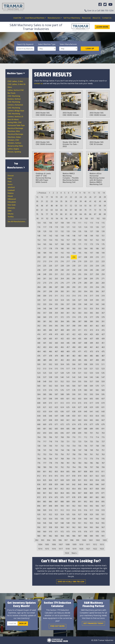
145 (68, 236)
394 (50, 326)
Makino (11, 193)
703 (103, 433)
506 (74, 364)
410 (74, 330)
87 (95, 214)
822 (97, 476)
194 (74, 253)
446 (74, 343)
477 (45, 356)
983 (56, 536)
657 (45, 420)
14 (104, 193)
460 (86, 347)
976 (86, 532)
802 (50, 472)
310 (50, 296)
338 (74, 304)
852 (62, 489)
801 (45, 472)
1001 (91, 540)
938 (74, 519)
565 (68, 386)
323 (56, 300)
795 (80, 467)
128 (39, 231)
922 (50, 514)
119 (56, 227)
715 (103, 437)
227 (56, 266)
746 (74, 450)
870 (97, 493)
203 (56, 257)
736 (86, 446)
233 (91, 266)
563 (56, 386)
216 (62, 261)
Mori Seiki (12, 205)
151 (103, 236)
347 (56, 309)
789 (45, 467)
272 (39, 283)
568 (86, 386)
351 (80, 309)
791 (56, 467)
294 (97, 287)
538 (50, 377)
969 (45, 532)
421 (68, 334)
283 (103, 283)
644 (39, 416)
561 (45, 386)
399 (80, 326)
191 (56, 253)
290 (74, 287)
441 (45, 343)
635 (56, 412)
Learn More (102, 27)
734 (74, 446)
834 (97, 480)
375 (80, 317)
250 (50, 274)
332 (39, 304)
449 (91, 343)
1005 (47, 544)
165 (45, 244)
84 (81, 214)
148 (86, 236)
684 (62, 429)
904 (86, 506)
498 (97, 360)
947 (56, 523)
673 (68, 424)
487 (103, 356)
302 (74, 291)
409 (68, 330)
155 (56, 240)
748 (86, 450)
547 (103, 377)
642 (97, 412)
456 (62, 347)
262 (50, 279)
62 (47, 210)
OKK (10, 211)
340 (86, 304)
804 (62, 472)
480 (62, 356)
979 (103, 532)
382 (50, 321)
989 (91, 536)
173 (91, 244)
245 (91, 270)
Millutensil (12, 199)
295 (103, 287)
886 (50, 502)
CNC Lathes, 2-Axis (15, 81)
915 (80, 510)
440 (39, 343)
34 (56, 201)
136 (86, 231)
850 (50, 489)
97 (71, 219)
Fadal (10, 178)
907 (103, 506)
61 (42, 210)
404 (39, 330)
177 (45, 249)
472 (86, 351)
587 (56, 394)
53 (76, 206)
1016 (54, 549)
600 (62, 399)
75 (37, 214)
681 (45, 429)
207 (80, 257)
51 (66, 206)
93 (52, 219)
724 (86, 442)
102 (98, 219)
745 (68, 450)
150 (97, 236)
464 (39, 351)
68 (76, 210)
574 (50, 390)
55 (85, 206)
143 (56, 236)
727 (103, 442)
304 (86, 291)
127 (103, 227)
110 (74, 223)
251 (56, 274)
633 (45, 412)
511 (103, 364)
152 (39, 240)
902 (74, 506)
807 (80, 472)
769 (68, 459)
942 (97, 519)
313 (68, 296)
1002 (98, 540)
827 (56, 480)
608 (39, 403)
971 (56, 532)
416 (39, 334)
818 (74, 476)
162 (97, 240)
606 (97, 399)
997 (66, 540)
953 (91, 523)
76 (42, 214)
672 (62, 424)
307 (103, 291)
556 (86, 381)
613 (68, 403)
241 (68, 270)
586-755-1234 (107, 10)
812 (39, 476)
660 (62, 420)
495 (80, 360)
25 (85, 197)
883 (103, 497)
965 (91, 527)
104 (39, 223)
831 (80, 480)
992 (37, 540)
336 (62, 304)
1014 (40, 549)
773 (91, 459)
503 (56, 364)
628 (86, 407)
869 (91, 493)
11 (89, 193)
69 (81, 210)
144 (62, 236)
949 (68, 523)
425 (91, 334)
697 (68, 433)
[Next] (74, 553)
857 (91, 489)
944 (39, 523)
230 (74, 266)
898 (50, 506)
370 (50, 317)
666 (97, 420)
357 (45, 313)
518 (74, 369)
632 (39, 412)
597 (45, 399)
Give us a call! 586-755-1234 (71, 582)
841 (68, 484)
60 (37, 210)
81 (66, 214)
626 (74, 407)
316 (86, 296)
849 (45, 489)
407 (56, 330)
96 (66, 219)
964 (86, 527)
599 (56, 399)
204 (62, 257)
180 (62, 249)
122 (74, 227)
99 (81, 219)
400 (86, 326)
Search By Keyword (25, 44)
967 (103, 527)
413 (91, 330)
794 (74, 467)
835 (103, 480)
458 (74, 347)
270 (97, 279)
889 (68, 502)
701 (91, 433)
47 (47, 206)
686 (74, 429)
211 (103, 257)
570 (97, 386)
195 (80, 253)
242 (74, 270)
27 (95, 197)
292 (86, 287)
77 (47, 214)
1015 (47, 549)
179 (56, 249)
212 (39, 261)
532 (86, 373)
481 (68, 356)
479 (56, 356)
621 (45, 407)
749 (91, 450)
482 (74, 356)
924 (62, 514)
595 (103, 394)
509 (91, 364)
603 (80, 399)
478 (50, 356)
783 (80, 463)
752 (39, 454)
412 (86, 330)
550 (50, 381)
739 (103, 446)
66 (66, 210)
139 (103, 231)
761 (91, 454)
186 (97, 249)
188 (39, 253)
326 (74, 300)
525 (45, 373)
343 (103, 304)
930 (97, 514)
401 (91, 326)
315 (80, 296)
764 (39, 459)
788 (39, 467)
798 (97, 467)
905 (91, 506)
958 (50, 527)
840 (62, 484)
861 (45, 493)
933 (45, 519)
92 (47, 219)
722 (74, 442)
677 (91, 424)
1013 (102, 544)
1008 (67, 544)
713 (91, 437)
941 (91, 519)
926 (74, 514)
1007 (61, 544)
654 (97, 416)
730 (50, 446)
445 (68, 343)
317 (91, 296)
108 (62, 223)
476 (39, 356)
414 (97, 330)
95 (62, 219)
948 (62, 523)
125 (91, 227)
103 (104, 219)
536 (39, 377)
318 (97, 296)
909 (45, 510)
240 (62, 270)
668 (39, 424)
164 (39, 244)
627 (80, 407)
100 (86, 219)
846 (97, 484)
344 (39, 309)
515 (56, 369)
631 (103, 407)
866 (74, 493)
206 (74, 257)
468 (62, 351)
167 (56, 244)
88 (100, 214)
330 (97, 300)
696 (62, 433)
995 (54, 540)
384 (62, 321)
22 (71, 197)
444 (62, 343)
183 (80, 249)
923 (56, 514)
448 (86, 343)
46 (42, 206)
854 (74, 489)
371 (56, 317)
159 (80, 240)
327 (80, 300)
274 (50, 283)
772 (86, 459)
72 (95, 210)
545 (91, 377)
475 (103, 351)
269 (91, 279)
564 (62, 386)
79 (56, 214)
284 (39, 287)
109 (68, 223)
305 (91, 291)
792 (62, 467)
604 (86, 399)
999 (78, 540)
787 (103, 463)
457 (68, 347)
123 (80, 227)
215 (56, 261)
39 (81, 201)
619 (103, 403)
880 (86, 497)
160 (86, 240)
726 (97, 442)
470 (74, 351)
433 (68, 339)
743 (56, 450)
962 (74, 527)
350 (74, 309)
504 (62, 364)
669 (45, 424)
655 (103, 416)
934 (50, 519)
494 (74, 360)
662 (74, 420)
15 (37, 197)
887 (56, 502)
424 (86, 334)
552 (62, 381)
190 (50, 253)
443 (56, 343)
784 (86, 463)
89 (105, 214)
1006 (54, 544)
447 (80, 343)
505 (68, 364)
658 (50, 420)
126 (97, 227)
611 (56, 403)
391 (103, 321)
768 (62, 459)
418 (50, 334)
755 (56, 454)
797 (91, 467)
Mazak (10, 196)
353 (91, 309)
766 (50, 459)
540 (62, 377)
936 (62, 519)
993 (43, 540)
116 (39, 227)
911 (56, 510)
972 (62, 532)
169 (68, 244)
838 (50, 484)
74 (105, 210)
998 (72, 540)
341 (91, 304)
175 (103, 244)
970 (50, 532)
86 (90, 214)
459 (80, 347)
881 (91, 497)
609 (45, 403)
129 (45, 231)
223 (103, 261)
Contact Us (107, 18)
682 (50, 429)
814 (50, 476)
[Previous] (42, 193)
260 (39, 279)
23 (76, 197)
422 (74, 334)
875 (56, 497)
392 (39, 326)
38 (76, 201)
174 (97, 244)
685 (68, 429)
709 (68, 437)
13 (99, 193)
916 (86, 510)
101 (92, 219)
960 (62, 527)
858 (97, 489)
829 (68, 480)
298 (50, 291)
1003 (105, 540)
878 (74, 497)
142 (50, 236)
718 (50, 442)
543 (80, 377)
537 (45, 377)
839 (56, 484)
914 (74, 510)
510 (97, 364)
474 (97, 351)
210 (97, 257)
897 (45, 506)
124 (86, 227)
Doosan (11, 175)
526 (50, 373)
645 (45, 416)
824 (39, 480)
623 (56, 407)
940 (86, 519)
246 (97, 270)
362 (74, 313)
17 (47, 197)
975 (80, 532)
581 (91, 390)
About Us (96, 18)
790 (50, 467)
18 (52, 197)
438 (97, 339)
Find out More (57, 626)
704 (39, 437)
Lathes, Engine (13, 149)
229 (68, 266)
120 (62, 227)
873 (45, 497)
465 (45, 351)
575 (56, 390)
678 (97, 424)
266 (74, 279)
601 (68, 399)
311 (56, 296)
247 (103, 270)
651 (80, 416)
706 (50, 437)
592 (86, 394)
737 (91, 446)
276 (62, 283)
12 (94, 193)
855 (80, 489)
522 (97, 369)
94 (57, 219)
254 (74, 274)
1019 (74, 549)
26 (90, 197)
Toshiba (11, 217)
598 (50, 399)
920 (39, 514)
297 (45, 291)
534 (97, 373)
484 (86, 356)
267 (80, 279)
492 (62, 360)
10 (84, 193)
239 (56, 270)
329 (91, 300)
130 (50, 231)
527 (56, 373)
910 (50, 510)
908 (39, 510)
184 (86, 249)
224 (39, 266)
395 (56, 326)
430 (50, 339)
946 (50, 523)
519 (80, 369)
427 (103, 334)
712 (86, 437)
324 (62, 300)
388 (86, 321)
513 (45, 369)
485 (91, 356)
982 (50, 536)
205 (68, 257)
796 (86, 467)
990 (97, 536)
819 (80, 476)
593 (91, 394)
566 (74, 386)
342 (97, 304)
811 (103, 472)
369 (45, 317)
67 (71, 210)
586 (50, 394)
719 (56, 442)
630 (97, 407)
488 (39, 360)
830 (74, 480)
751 (103, 450)
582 (97, 390)
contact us (38, 83)
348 (62, 309)
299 (56, 291)
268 (86, 279)
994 (48, 540)
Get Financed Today (93, 623)
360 (62, 313)
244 (86, 270)
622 (50, 407)
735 (80, 446)
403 (103, 326)
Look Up (90, 49)
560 (39, 386)
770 (74, 459)
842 (74, 484)
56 (90, 206)
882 (97, 497)
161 (91, 240)
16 (42, 197)
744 (62, 450)
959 (56, 527)
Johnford (11, 187)
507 (80, 364)
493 (68, 360)
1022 (95, 549)
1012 (95, 544)
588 (62, 394)
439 (103, 339)
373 (68, 317)
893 (91, 502)
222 (97, 261)
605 (91, 399)
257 (91, 274)
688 (86, 429)
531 (80, 373)
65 (61, 210)
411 (80, 330)
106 (50, 223)
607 (103, 399)
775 (103, 459)
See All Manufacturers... (17, 221)
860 (39, 493)
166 (50, 244)
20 (61, 197)
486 (97, 356)
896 (39, 506)
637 (68, 412)
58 (100, 206)
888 (62, 502)
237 (45, 270)
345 (45, 309)
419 (56, 334)
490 (50, 360)
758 (74, 454)
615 (80, 403)
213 (45, 261)
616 (86, 403)
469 (68, 351)
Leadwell (11, 190)
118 (50, 227)
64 (56, 210)
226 (50, 266)
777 (45, 463)
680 (39, 429)
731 (56, 446)
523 (103, 369)
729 (45, 446)
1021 (88, 549)
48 (52, 206)
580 (86, 390)
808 (86, 472)
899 (56, 506)
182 (74, 249)
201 (45, 257)
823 (103, 476)
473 (91, 351)
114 (97, 223)
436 (86, 339)
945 (45, 523)
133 (68, 231)
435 (80, 339)
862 (50, 493)
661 (68, 420)
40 (85, 201)
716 (39, 442)
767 (56, 459)
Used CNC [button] (17, 18)
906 (97, 506)
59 (105, 206)
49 (56, 206)
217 (68, 261)
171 (80, 244)
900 (62, 506)
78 (52, 214)
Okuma (11, 214)
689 (91, 429)
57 (95, 206)
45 (37, 206)
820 (86, 476)
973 (68, 532)
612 (62, 403)
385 (68, 321)
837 (45, 484)
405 (45, 330)
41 (90, 201)
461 (91, 347)
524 (39, 373)
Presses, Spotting (14, 152)
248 (39, 274)
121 (68, 227)
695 (56, 433)
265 (68, 279)
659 (56, 420)
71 (90, 210)
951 (80, 523)
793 (68, 467)
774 (97, 459)
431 (56, 339)
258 (97, 274)
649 (68, 416)
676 (86, 424)
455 (56, 347)
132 (62, 231)
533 (91, 373)
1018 (67, 549)
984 (62, 536)
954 (97, 523)
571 (103, 386)
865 (68, 493)
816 (62, 476)
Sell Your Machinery (72, 18)
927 (80, 514)
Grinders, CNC (13, 140)
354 (97, 309)
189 (45, 253)
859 (103, 489)
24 (81, 197)
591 (80, 394)
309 (45, 296)
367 (103, 313)
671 (56, 424)
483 (80, 356)
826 (50, 480)
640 (86, 412)
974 (74, 532)
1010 (81, 544)
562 (50, 386)
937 (68, 519)
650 (74, 416)
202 (50, 257)
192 (62, 253)
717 (45, 442)
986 (74, 536)
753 (45, 454)
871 (103, 493)
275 (56, 283)
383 (56, 321)
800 (39, 472)
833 (91, 480)
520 (86, 369)
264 (62, 279)
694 (50, 433)
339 (80, 304)
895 (103, 502)
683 (56, 429)
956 (39, 527)
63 (52, 210)
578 (74, 390)
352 (86, 309)
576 (62, 390)
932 (39, 519)
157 (68, 240)
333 (45, 304)
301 (68, 291)
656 (39, 420)
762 (97, 454)
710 (74, 437)
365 (91, 313)
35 (61, 201)
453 (45, 347)
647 (56, 416)
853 (68, 489)
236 (39, 270)
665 (91, 420)
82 (71, 214)
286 (50, 287)
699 (80, 433)
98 (76, 219)
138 (97, 231)
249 (45, 274)
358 (50, 313)
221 (91, 261)
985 (68, 536)
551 (56, 381)
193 (68, 253)
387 (80, 321)
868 (86, 493)
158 (74, 240)
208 (86, 257)
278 (74, 283)
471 (80, 351)
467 (56, 351)
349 (68, 309)
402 (97, 326)
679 (103, 424)
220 (86, 261)
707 (56, 437)
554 (74, 381)
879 (80, 497)
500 (39, 364)
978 (97, 532)
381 (45, 321)
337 (68, 304)
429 (45, 339)
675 (80, 424)
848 (39, 489)
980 (39, 536)
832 (86, 480)
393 (45, 326)
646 (50, 416)
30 (37, 201)
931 (103, 514)
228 (62, 266)
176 (39, 249)
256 (86, 274)
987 (80, 536)
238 (50, 270)
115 (103, 223)
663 (80, 420)
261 (45, 279)
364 (86, 313)
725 (91, 442)
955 (103, 523)
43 (100, 201)
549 (45, 381)
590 (74, 394)
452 (39, 347)
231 (80, 266)
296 (39, 291)
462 (97, 347)
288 (62, 287)
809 (91, 472)
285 (45, 287)
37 (71, 201)
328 (86, 300)
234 (97, 266)
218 (74, 261)
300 (62, 291)
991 (103, 536)
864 (62, 493)
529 (68, 373)
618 (97, 403)
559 (103, 381)
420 (62, 334)
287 (56, 287)
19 (56, 197)
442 (50, 343)
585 (45, 394)
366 (97, 313)
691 (103, 429)
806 (74, 472)
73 (100, 210)
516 (62, 369)
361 (68, 313)
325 (68, 300)
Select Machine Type (47, 44)
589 (68, 394)
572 (39, 390)
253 (68, 274)
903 (80, 506)
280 (86, 283)
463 (103, 347)
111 (80, 223)
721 (68, 442)
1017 (61, 549)
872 (39, 497)
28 (100, 197)
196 (86, 253)
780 (62, 463)
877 (68, 497)
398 (74, 326)
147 (80, 236)
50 (61, 206)
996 (60, 540)
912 (62, 510)
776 (39, 463)
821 (91, 476)
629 (91, 407)
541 (68, 377)
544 (86, 377)
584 (39, 394)
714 (97, 437)
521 (91, 369)
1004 (40, 544)
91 (42, 219)
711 (80, 437)
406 (50, 330)
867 (80, 493)
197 (91, 253)
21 (66, 197)
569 (91, 386)
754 (50, 454)
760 (86, 454)
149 (91, 236)
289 (68, 287)
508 (86, 364)
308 (39, 296)
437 (91, 339)
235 (103, 266)
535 (103, 373)
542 (74, 377)
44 (105, 201)
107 (56, 223)
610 (50, 403)
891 (80, 502)
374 (74, 317)
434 (74, 339)
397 (68, 326)
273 (45, 283)
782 (74, 463)
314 (74, 296)
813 (45, 476)
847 (103, 484)
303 (80, 291)
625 (68, 407)
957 (45, 527)
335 (56, 304)
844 (86, 484)
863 (56, 493)
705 (45, 437)
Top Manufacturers (16, 166)
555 (80, 381)
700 (86, 433)
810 (97, 472)
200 (39, 257)
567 (80, 386)
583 (103, 390)
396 (62, 326)
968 (39, 532)
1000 (84, 540)
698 (74, 433)
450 (97, 343)
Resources (86, 18)
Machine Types (16, 73)
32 (47, 201)
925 (68, 514)
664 (86, 420)
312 (62, 296)
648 (62, 416)
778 (50, 463)
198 (97, 253)
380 (39, 321)
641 (91, 412)
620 (39, 407)
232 (86, 266)
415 (103, 330)
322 (50, 300)
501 (45, 364)
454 (50, 347)
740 (39, 450)
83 (76, 214)
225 (45, 266)
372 (62, 317)
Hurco (10, 184)
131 (56, 231)
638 (74, 412)
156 (62, 240)
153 (45, 240)
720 (62, 442)
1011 (88, 544)
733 (68, 446)
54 (81, 206)
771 (80, 459)
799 (103, 467)
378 (97, 317)
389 (91, 321)
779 (56, 463)
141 (45, 236)
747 (80, 450)
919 (103, 510)
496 (86, 360)
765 (45, 459)
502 (50, 364)
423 (80, 334)
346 (50, 309)
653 (91, 416)
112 (86, 223)
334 (50, 304)
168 (62, 244)
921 (45, 514)
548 (39, 381)
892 (86, 502)
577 (68, 390)
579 (80, 390)
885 (45, 502)
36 (66, 201)
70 (85, 210)
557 (91, 381)
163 (103, 240)
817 (68, 476)
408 (62, 330)
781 (68, 463)
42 (95, 201)
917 (91, 510)
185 (91, 249)
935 (56, 519)
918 (97, 510)
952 (86, 523)
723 (80, 442)
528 (62, 373)
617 (91, 403)
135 (80, 231)
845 (91, 484)
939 (80, 519)
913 (68, 510)
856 (86, 489)
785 (91, 463)
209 (91, 257)
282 (97, 283)
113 (91, 223)
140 (39, 236)
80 (61, 214)
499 (103, 360)
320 (39, 300)
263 (56, 279)
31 (42, 201)
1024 (67, 553)
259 (103, 274)
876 (62, 497)
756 (62, 454)
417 (45, 334)
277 (68, 283)
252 (62, 274)
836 (39, 484)
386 (74, 321)
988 (86, 536)
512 (39, 369)
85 (85, 214)
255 (80, 274)
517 (68, 369)
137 (91, 231)
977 (91, 532)
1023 (102, 549)
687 (80, 429)
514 (50, 369)
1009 (74, 544)
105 (45, 223)
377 (91, 317)
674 (74, 424)
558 (97, 381)
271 (103, 279)
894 (97, 502)
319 (103, 296)
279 (80, 283)
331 (103, 300)
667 (103, 420)
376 (86, 317)
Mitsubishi (12, 202)
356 (39, 313)
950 (74, 523)
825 (45, 480)
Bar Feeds (12, 93)
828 (62, 480)
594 (97, 394)
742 (50, 450)
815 (56, 476)
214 (50, 261)
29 (105, 197)
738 (97, 446)
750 (97, 450)
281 (91, 283)
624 (62, 407)
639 (80, 412)
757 (68, 454)
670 (50, 424)
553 (68, 381)
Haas (10, 181)
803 (56, 472)
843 (80, 484)
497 (91, 360)
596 (39, 399)
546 (97, 377)
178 (50, 249)
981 (45, 536)
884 (39, 502)
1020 (81, 549)
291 (80, 287)
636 (62, 412)
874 (50, 497)
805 (68, 472)
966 (97, 527)
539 (56, 377)
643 (103, 412)
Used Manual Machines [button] (35, 18)
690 (97, 429)
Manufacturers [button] (54, 18)
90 (38, 219)
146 (74, 236)
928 (86, 514)
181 (68, 249)
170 (74, 244)
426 (97, 334)
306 (97, 291)
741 (45, 450)
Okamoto (11, 208)
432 (62, 339)
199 (103, 253)
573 (45, 390)
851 (56, 489)
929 (91, 514)
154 (50, 240)
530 (74, 373)
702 (97, 433)
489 (45, 360)
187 (103, 249)
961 (68, 527)
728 (39, 446)
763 (103, 454)
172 (86, 244)
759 (80, 454)
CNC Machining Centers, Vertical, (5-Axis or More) (16, 116)
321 (45, 300)
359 (56, 313)
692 (39, 433)
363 (80, 313)
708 (62, 437)
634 (50, 412)
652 (86, 416)
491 (56, 360)
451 (103, 343)
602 (74, 399)
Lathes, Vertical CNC (16, 90)
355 (103, 309)
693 (45, 433)
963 (80, 527)
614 (74, 403)
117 (45, 227)
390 (97, 321)
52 (71, 206)
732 (62, 446)
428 (39, 339)
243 (80, 270)
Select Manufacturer (68, 44)
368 (39, 317)
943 (103, 519)
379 (103, 317)
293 (91, 287)
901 (68, 506)
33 (52, 201)
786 (97, 463)
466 (50, 351)
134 (74, 231)
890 (74, 502)
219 (80, 261)
